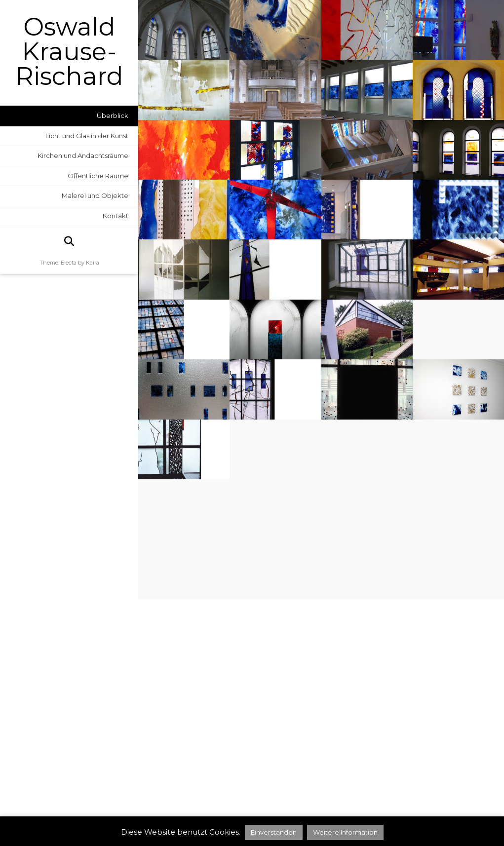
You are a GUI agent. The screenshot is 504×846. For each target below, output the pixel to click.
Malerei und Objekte (95, 195)
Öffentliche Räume (98, 176)
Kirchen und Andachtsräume (83, 155)
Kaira (93, 263)
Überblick (113, 115)
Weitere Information (345, 832)
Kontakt (116, 216)
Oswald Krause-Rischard (69, 52)
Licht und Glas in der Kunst (87, 136)
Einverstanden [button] (274, 832)
